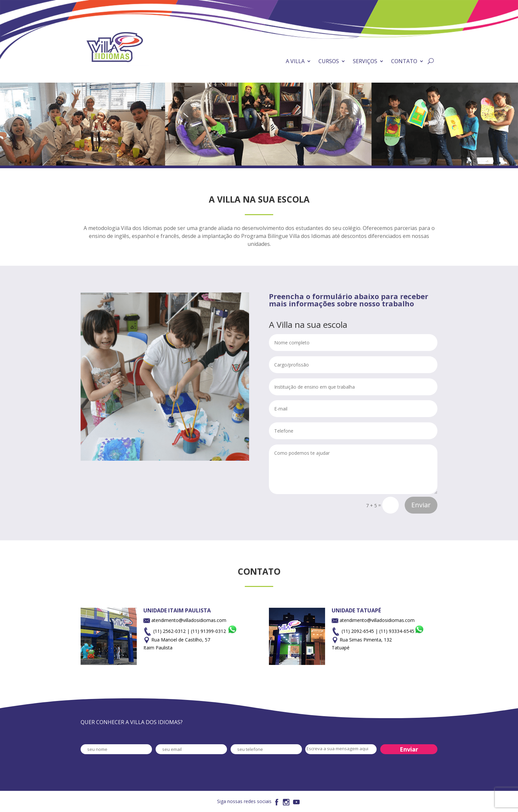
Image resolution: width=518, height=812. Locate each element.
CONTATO (404, 61)
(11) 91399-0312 (214, 631)
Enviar (421, 505)
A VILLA (295, 61)
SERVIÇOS (365, 61)
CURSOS (329, 61)
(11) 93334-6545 (402, 631)
